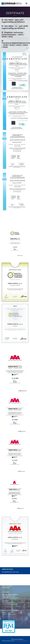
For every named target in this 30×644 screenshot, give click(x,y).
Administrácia (25, 641)
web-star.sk (17, 641)
